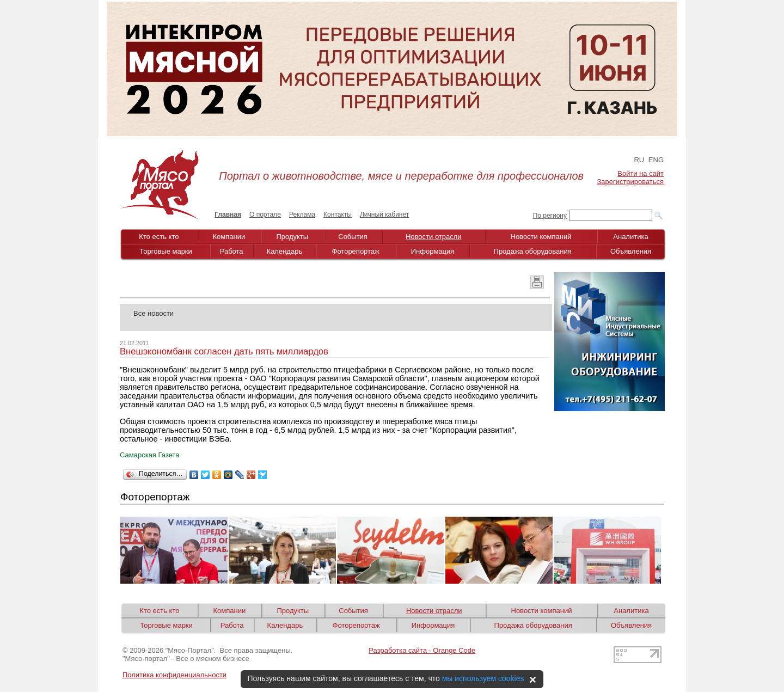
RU (639, 160)
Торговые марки (166, 251)
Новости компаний (541, 237)
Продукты (292, 237)
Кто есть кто (159, 237)
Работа (232, 251)
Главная (228, 215)
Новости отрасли (434, 237)
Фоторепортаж (356, 251)
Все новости (154, 313)
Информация (433, 251)
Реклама (302, 215)
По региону (550, 216)
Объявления (631, 251)
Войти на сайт (641, 173)
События (353, 237)
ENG (656, 160)
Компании (229, 237)
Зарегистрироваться (630, 182)
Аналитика (630, 237)
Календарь (285, 251)
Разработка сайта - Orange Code (422, 650)
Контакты (338, 215)
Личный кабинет (384, 215)
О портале (265, 215)
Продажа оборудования (533, 251)
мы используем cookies (483, 678)
